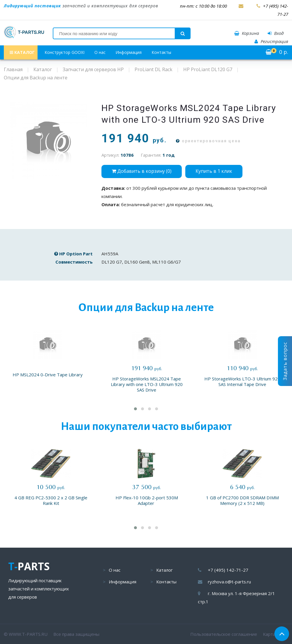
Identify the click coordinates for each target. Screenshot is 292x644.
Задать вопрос (285, 361)
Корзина (247, 33)
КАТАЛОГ (22, 52)
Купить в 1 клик (214, 171)
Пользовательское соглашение (224, 634)
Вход (276, 33)
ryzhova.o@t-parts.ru (229, 582)
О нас (100, 52)
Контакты (161, 52)
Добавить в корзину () (142, 171)
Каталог (164, 570)
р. (277, 52)
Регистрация (271, 41)
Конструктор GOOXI (64, 52)
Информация (129, 52)
